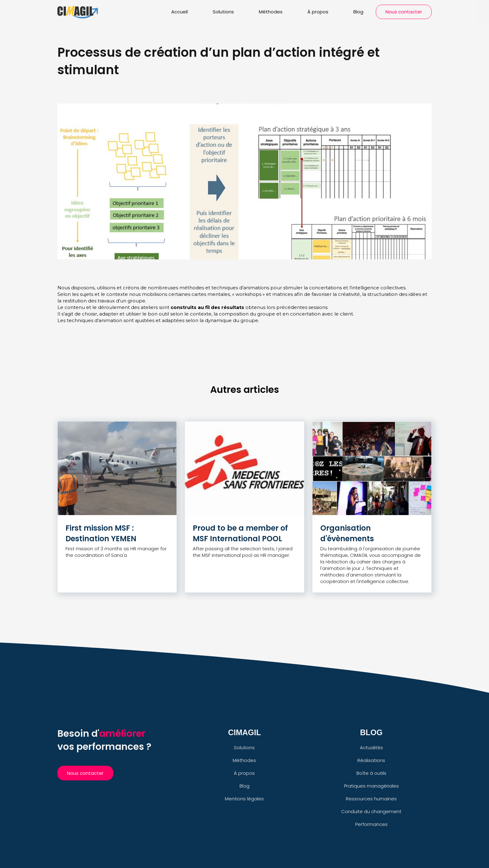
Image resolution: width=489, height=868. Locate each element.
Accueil (179, 12)
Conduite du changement (371, 811)
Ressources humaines (371, 799)
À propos (318, 12)
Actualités (371, 747)
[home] (78, 11)
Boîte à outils (371, 773)
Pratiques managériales (371, 786)
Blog (358, 12)
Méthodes (271, 12)
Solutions (223, 12)
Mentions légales (244, 799)
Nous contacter (404, 12)
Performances (371, 824)
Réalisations (371, 760)
